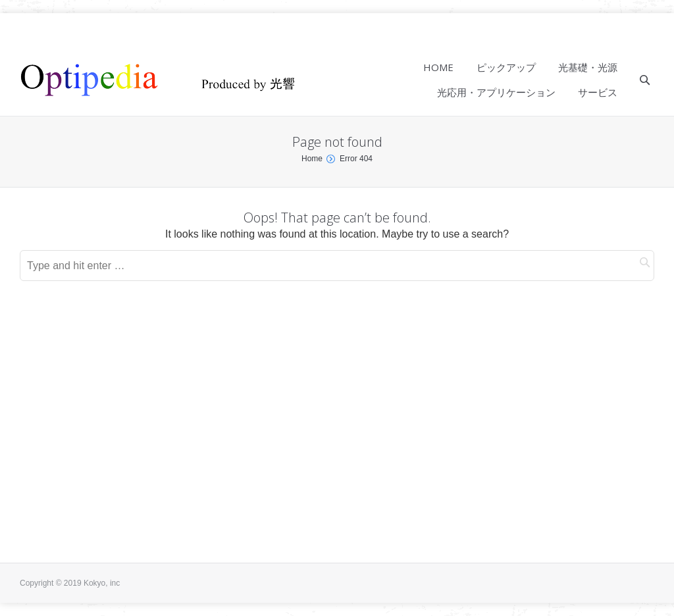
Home (312, 159)
